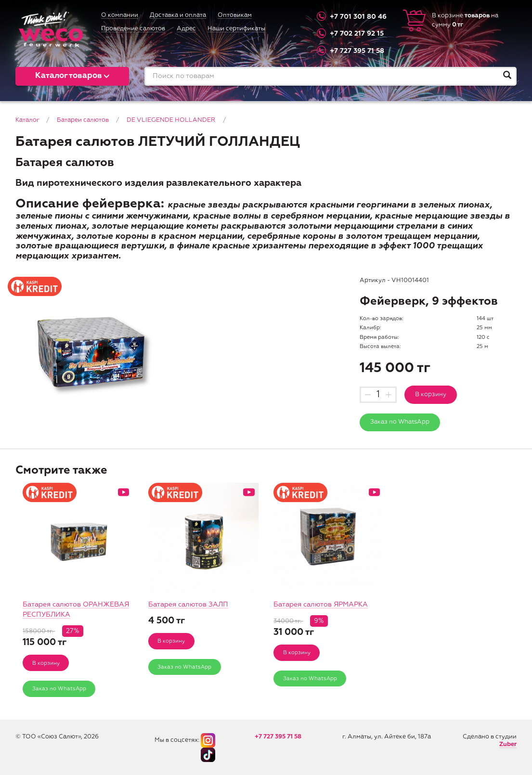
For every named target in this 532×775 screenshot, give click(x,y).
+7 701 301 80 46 (358, 16)
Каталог (27, 120)
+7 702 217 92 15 (357, 34)
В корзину (431, 394)
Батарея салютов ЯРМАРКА (321, 605)
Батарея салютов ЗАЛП (188, 605)
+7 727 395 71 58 (357, 51)
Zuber (508, 744)
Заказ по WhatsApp (400, 422)
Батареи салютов (83, 120)
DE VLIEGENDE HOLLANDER (171, 120)
